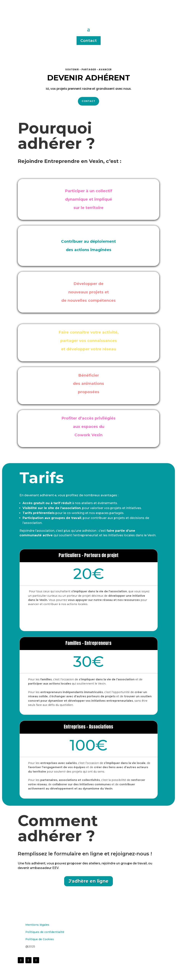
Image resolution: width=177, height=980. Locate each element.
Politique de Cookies (40, 939)
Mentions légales (37, 925)
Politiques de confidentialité (45, 932)
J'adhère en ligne (88, 881)
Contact (89, 41)
